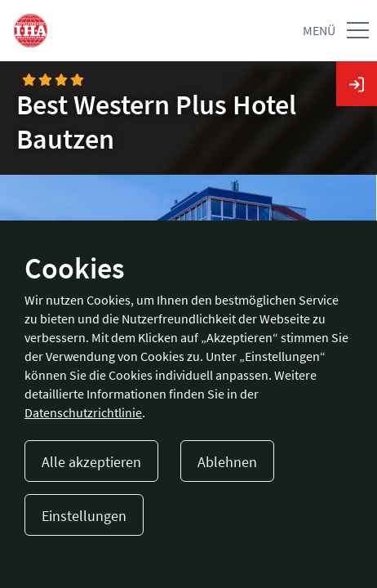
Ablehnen (227, 462)
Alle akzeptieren (91, 462)
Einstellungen (84, 516)
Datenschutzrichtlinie (83, 412)
